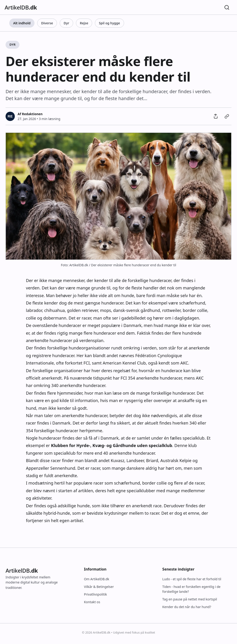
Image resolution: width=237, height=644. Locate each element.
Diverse (47, 23)
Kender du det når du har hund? (187, 607)
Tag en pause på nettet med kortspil (190, 599)
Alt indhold (22, 23)
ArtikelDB (21, 7)
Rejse (84, 23)
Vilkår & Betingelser (99, 587)
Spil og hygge (109, 23)
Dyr (66, 23)
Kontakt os (92, 602)
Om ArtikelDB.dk (97, 579)
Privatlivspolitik (95, 594)
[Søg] (227, 7)
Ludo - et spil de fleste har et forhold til (192, 579)
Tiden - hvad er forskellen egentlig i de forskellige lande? (191, 589)
